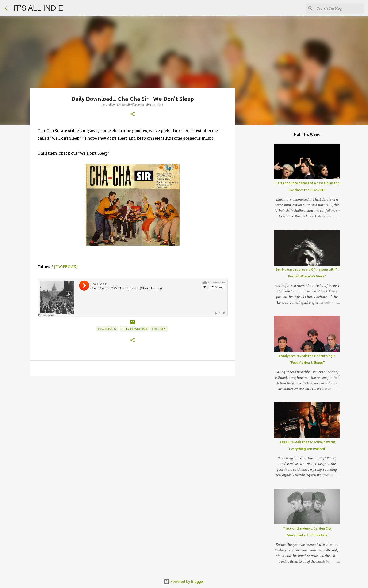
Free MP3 (159, 329)
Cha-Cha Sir (107, 329)
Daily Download (134, 329)
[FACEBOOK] (66, 267)
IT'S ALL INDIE (38, 8)
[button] (133, 114)
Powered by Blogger (184, 581)
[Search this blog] (340, 8)
